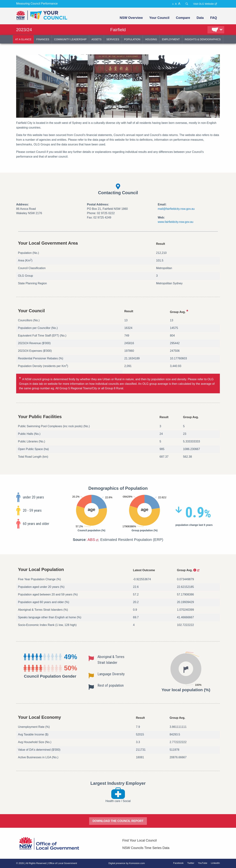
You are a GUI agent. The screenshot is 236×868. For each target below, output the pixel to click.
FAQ (214, 18)
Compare (183, 18)
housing (151, 39)
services (113, 39)
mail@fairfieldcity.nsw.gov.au (176, 209)
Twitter (191, 863)
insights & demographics (203, 39)
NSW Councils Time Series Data (146, 848)
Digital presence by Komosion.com (127, 863)
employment (171, 39)
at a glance (23, 39)
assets (96, 39)
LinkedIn (215, 863)
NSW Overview (131, 18)
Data (200, 18)
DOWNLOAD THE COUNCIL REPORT (118, 821)
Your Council (159, 18)
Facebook (178, 863)
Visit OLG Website (204, 4)
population (132, 39)
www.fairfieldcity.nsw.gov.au (176, 222)
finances (43, 39)
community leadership (70, 39)
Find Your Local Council (140, 840)
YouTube (203, 863)
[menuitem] (131, 18)
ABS (91, 540)
